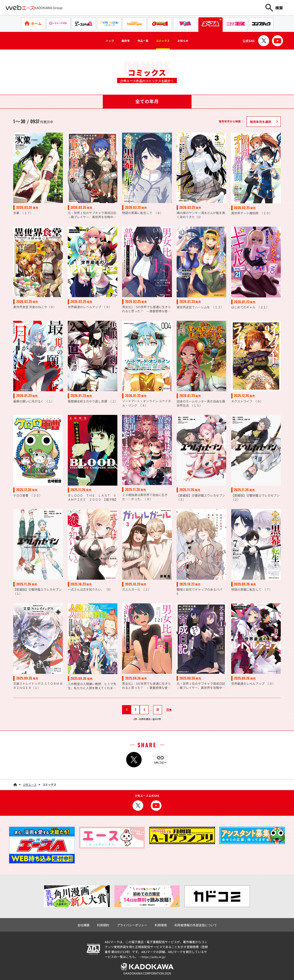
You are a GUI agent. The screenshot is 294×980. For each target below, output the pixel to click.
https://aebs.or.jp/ (154, 956)
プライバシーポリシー (133, 924)
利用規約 (106, 924)
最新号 (117, 41)
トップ (97, 41)
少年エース (30, 784)
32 (155, 709)
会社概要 (88, 924)
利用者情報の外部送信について (193, 924)
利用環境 (160, 924)
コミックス (168, 41)
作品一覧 (141, 41)
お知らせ (195, 41)
